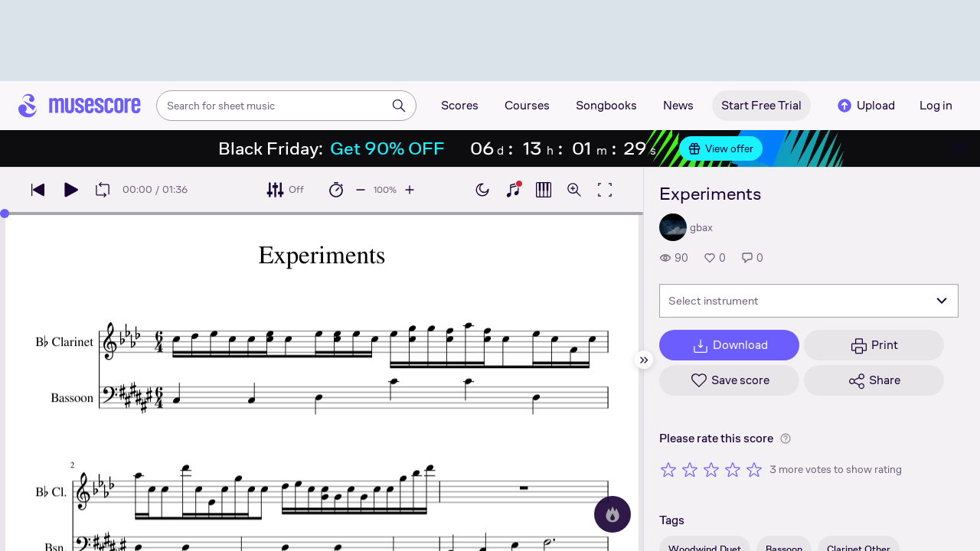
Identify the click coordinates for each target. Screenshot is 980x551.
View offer (721, 148)
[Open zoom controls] (574, 190)
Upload (865, 106)
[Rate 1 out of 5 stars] (668, 469)
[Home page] (80, 106)
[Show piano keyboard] (513, 190)
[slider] (5, 214)
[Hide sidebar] (644, 360)
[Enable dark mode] (482, 190)
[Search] (399, 106)
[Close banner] (959, 148)
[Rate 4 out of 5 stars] (733, 469)
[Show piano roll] (544, 190)
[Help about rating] (786, 439)
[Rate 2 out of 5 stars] (690, 469)
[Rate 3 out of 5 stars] (711, 469)
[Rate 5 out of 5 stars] (754, 469)
